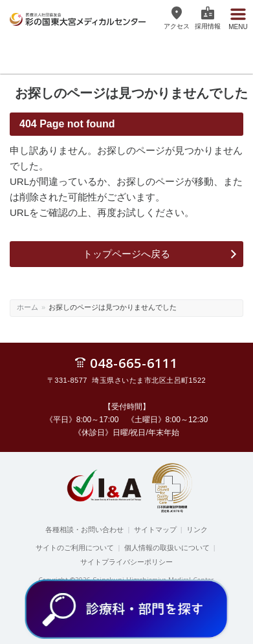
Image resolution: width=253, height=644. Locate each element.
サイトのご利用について (75, 548)
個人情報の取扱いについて (167, 548)
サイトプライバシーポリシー (126, 562)
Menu (238, 25)
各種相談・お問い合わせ (84, 530)
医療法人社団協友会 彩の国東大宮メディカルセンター (78, 17)
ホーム (27, 307)
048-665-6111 (134, 362)
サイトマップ (155, 530)
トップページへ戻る (126, 254)
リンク (197, 530)
